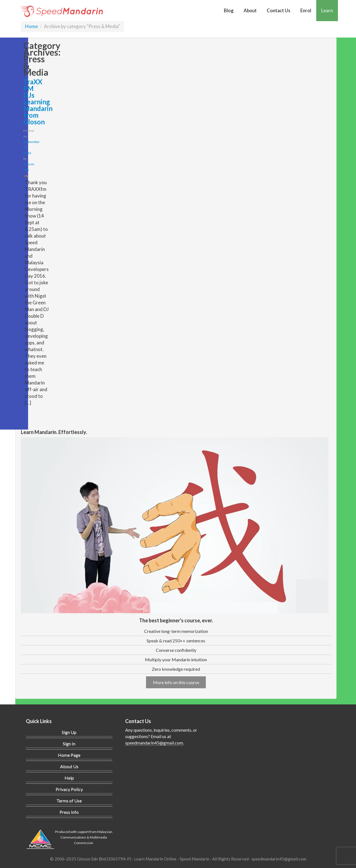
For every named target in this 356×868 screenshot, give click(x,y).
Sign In (69, 744)
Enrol (306, 10)
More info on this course (176, 682)
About (250, 10)
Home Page (69, 755)
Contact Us (279, 10)
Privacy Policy (69, 789)
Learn (327, 10)
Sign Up (69, 732)
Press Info (69, 812)
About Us (69, 766)
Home (31, 26)
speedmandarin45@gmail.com (154, 743)
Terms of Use (69, 801)
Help (69, 778)
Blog (229, 10)
